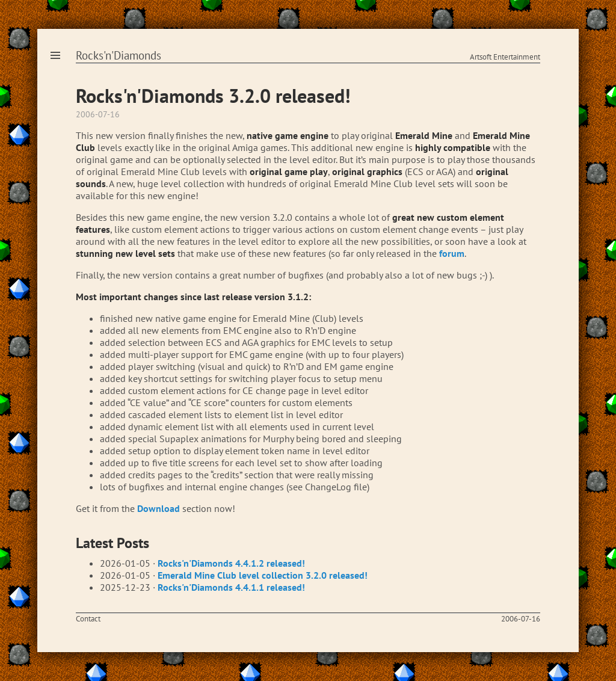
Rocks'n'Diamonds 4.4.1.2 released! (231, 563)
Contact (88, 619)
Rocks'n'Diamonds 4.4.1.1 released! (231, 587)
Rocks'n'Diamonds (119, 55)
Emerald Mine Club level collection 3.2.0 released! (263, 575)
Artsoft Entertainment (505, 57)
